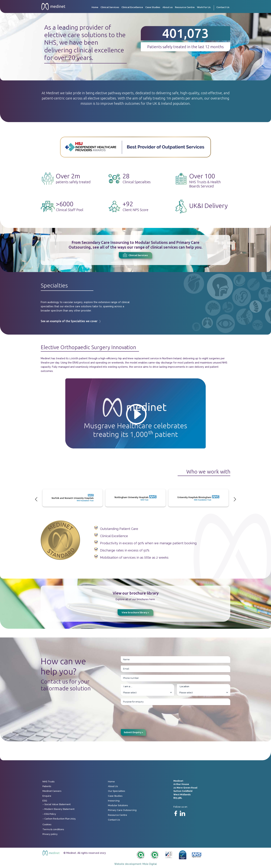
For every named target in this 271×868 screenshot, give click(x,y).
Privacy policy (50, 834)
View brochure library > (135, 613)
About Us (113, 786)
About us (168, 7)
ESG (45, 801)
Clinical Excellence (132, 7)
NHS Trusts (48, 782)
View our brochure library (136, 593)
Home (95, 7)
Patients (47, 786)
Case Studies (153, 7)
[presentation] (147, 715)
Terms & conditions (53, 829)
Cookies (47, 824)
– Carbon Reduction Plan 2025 (59, 819)
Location (184, 686)
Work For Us (204, 7)
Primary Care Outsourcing (122, 810)
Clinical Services (110, 7)
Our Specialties (116, 791)
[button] (235, 499)
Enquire (47, 796)
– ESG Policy (49, 814)
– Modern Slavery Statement (58, 809)
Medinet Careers (52, 791)
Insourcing (114, 801)
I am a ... (128, 686)
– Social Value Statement (57, 804)
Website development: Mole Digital (135, 864)
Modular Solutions (118, 805)
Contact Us (223, 7)
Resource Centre (185, 7)
